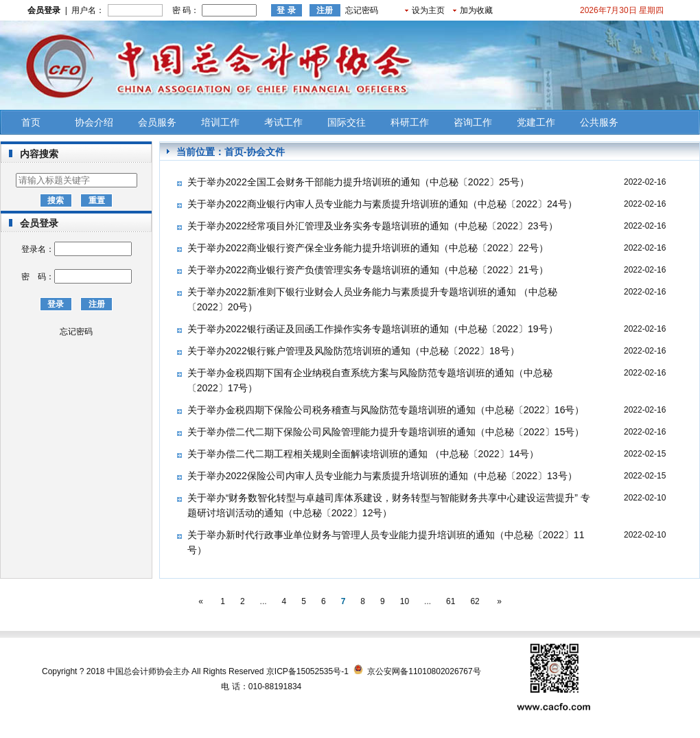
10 (405, 601)
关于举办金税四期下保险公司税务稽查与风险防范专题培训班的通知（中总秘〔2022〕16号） (386, 410)
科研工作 (410, 122)
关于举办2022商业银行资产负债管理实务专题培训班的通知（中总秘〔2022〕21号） (368, 270)
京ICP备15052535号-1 (307, 671)
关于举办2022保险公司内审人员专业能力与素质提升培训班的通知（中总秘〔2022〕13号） (382, 476)
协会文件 (266, 152)
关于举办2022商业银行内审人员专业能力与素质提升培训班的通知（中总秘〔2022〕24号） (382, 204)
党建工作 (536, 122)
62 (475, 601)
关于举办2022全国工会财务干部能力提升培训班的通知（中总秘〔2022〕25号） (358, 182)
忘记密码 (362, 10)
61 (451, 601)
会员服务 (157, 122)
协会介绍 (94, 122)
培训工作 (220, 122)
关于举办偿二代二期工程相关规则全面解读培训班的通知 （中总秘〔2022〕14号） (363, 454)
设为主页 (428, 10)
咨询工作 (473, 122)
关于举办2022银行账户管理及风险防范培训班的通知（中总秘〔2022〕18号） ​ (355, 351)
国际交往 (347, 122)
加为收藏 (476, 10)
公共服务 (599, 122)
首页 (31, 122)
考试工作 (283, 122)
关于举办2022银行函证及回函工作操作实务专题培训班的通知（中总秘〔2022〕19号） (373, 329)
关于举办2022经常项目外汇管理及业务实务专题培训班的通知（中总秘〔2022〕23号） (373, 226)
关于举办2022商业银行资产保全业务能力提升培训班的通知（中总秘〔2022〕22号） (368, 248)
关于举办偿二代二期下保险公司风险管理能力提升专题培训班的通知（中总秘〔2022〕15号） (386, 432)
